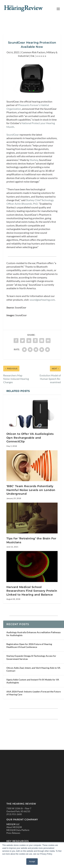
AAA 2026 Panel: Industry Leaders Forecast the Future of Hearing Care (34, 697)
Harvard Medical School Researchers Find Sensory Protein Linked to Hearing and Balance (32, 595)
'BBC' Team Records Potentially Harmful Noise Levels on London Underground (31, 494)
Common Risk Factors (33, 56)
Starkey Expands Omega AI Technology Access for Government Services (31, 662)
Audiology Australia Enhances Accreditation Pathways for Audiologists (34, 638)
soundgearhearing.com (42, 304)
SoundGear (13, 139)
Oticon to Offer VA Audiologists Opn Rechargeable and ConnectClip (30, 442)
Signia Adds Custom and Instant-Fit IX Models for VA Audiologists (33, 685)
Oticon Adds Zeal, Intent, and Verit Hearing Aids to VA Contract (33, 673)
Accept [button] (32, 862)
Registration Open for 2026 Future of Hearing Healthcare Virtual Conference (29, 650)
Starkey (34, 164)
